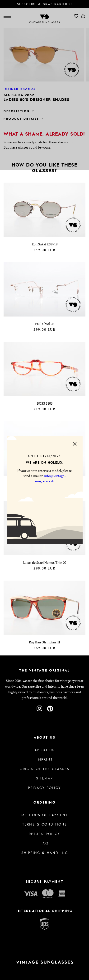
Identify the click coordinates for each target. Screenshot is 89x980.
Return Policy (44, 834)
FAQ (44, 843)
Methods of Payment (44, 815)
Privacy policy (44, 787)
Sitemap (44, 778)
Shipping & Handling (45, 852)
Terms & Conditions (45, 824)
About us (44, 750)
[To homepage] (44, 962)
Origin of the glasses (44, 769)
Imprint (45, 759)
